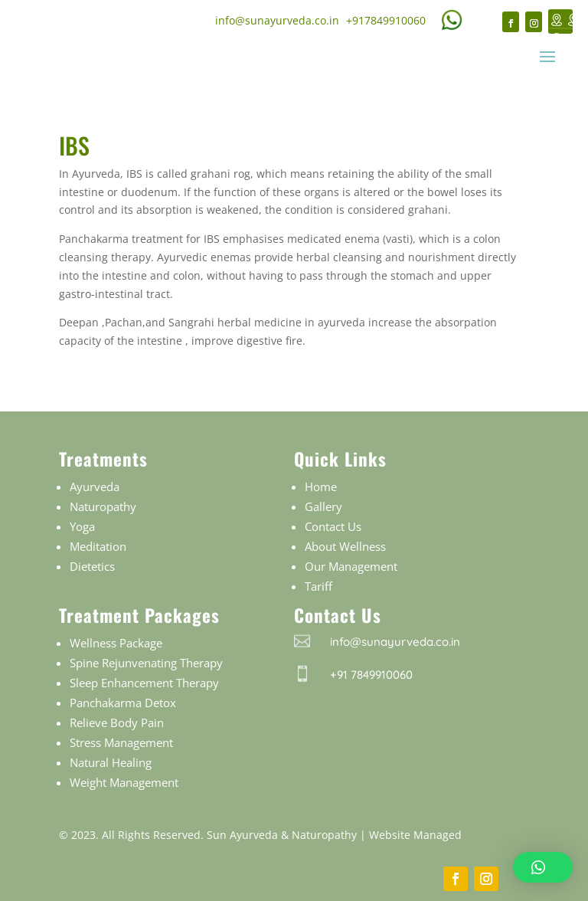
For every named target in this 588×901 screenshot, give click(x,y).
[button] (543, 867)
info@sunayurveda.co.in (277, 20)
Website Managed (415, 835)
